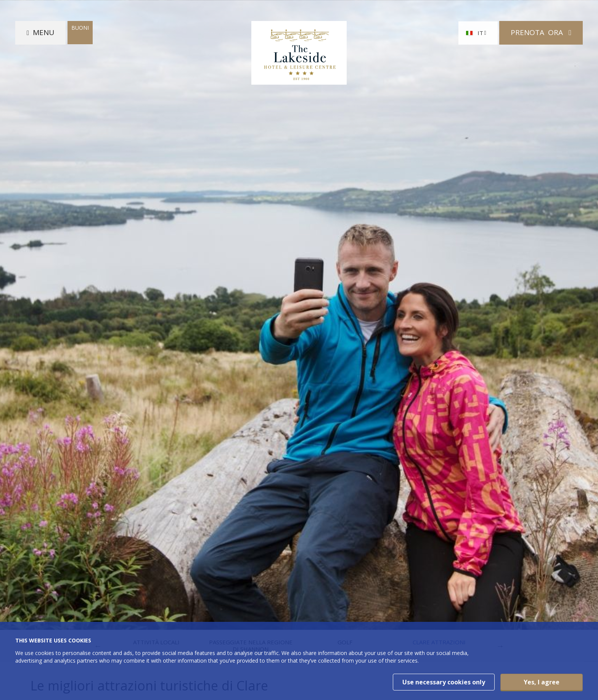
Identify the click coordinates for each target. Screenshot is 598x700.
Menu (43, 32)
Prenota (538, 32)
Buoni (80, 28)
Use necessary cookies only (444, 682)
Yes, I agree (542, 682)
